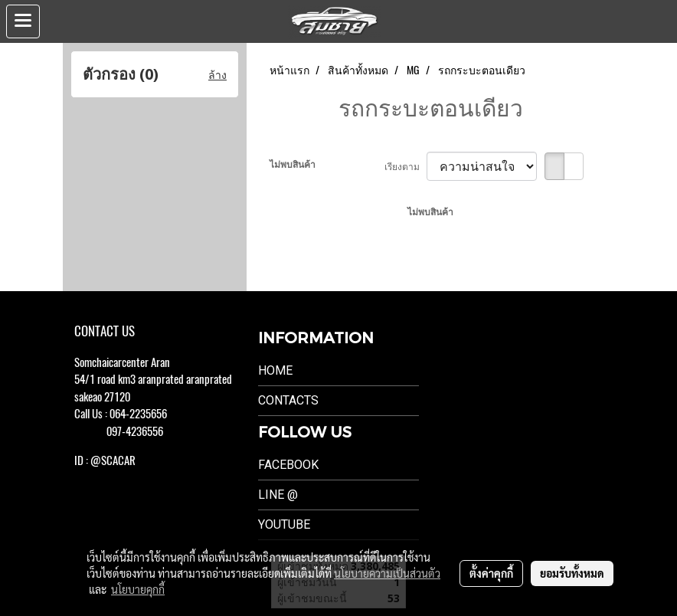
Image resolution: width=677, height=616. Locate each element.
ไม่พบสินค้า (293, 164)
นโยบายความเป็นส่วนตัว (387, 573)
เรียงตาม (406, 166)
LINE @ (278, 495)
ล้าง (217, 75)
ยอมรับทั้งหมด (572, 573)
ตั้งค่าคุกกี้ (491, 573)
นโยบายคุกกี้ (138, 589)
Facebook (288, 465)
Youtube (284, 524)
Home (275, 370)
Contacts (288, 400)
